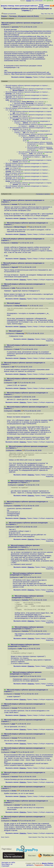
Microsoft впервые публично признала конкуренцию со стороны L (27, 176)
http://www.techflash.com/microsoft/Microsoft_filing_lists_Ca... (27, 36)
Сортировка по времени (43, 194)
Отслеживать (50, 19)
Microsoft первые (15, 102)
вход (33, 1)
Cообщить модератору (46, 77)
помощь (11, 6)
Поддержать (39, 865)
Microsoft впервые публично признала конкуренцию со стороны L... (27, 85)
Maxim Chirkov (48, 863)
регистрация (39, 1)
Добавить (30, 865)
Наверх (35, 218)
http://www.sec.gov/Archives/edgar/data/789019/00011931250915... (29, 31)
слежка (47, 6)
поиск (17, 6)
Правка (35, 77)
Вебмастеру (49, 865)
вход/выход (41, 6)
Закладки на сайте (8, 862)
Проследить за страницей (7, 865)
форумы (4, 6)
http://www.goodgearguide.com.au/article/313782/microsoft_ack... (27, 72)
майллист (34, 6)
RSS (52, 194)
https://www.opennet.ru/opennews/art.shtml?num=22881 (31, 74)
